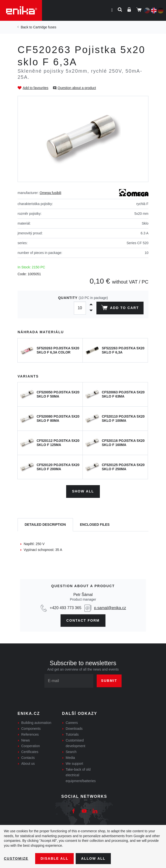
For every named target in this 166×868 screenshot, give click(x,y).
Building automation (36, 723)
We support (74, 764)
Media (70, 758)
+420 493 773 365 (66, 608)
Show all (83, 491)
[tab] (45, 525)
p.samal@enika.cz (110, 608)
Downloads (74, 729)
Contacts (28, 758)
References (30, 734)
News (26, 740)
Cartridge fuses (45, 27)
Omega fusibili (50, 193)
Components (31, 729)
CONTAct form (83, 620)
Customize (16, 858)
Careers (72, 723)
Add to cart (120, 308)
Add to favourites (36, 88)
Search (71, 752)
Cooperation (31, 746)
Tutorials (72, 734)
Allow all (93, 858)
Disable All (54, 858)
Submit (109, 681)
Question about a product (77, 88)
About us (28, 764)
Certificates (30, 752)
